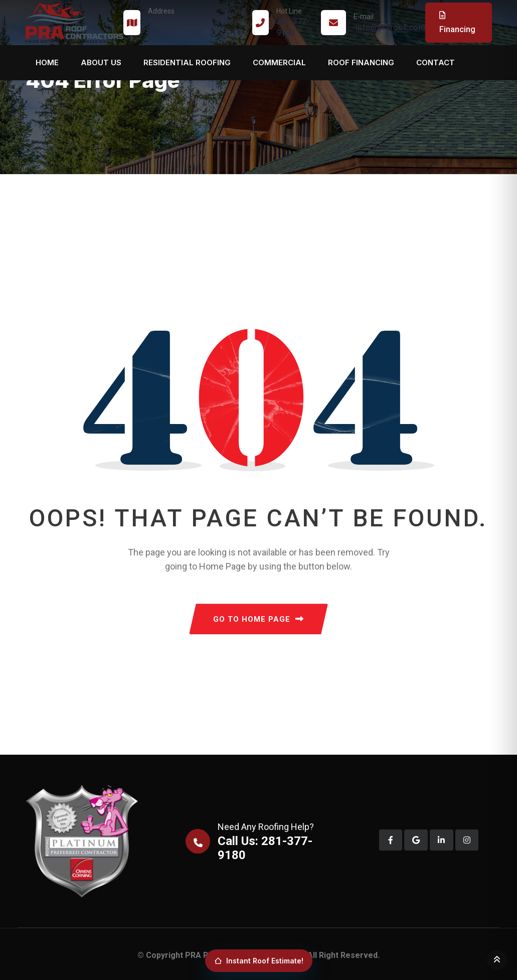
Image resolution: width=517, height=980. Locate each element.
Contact (436, 62)
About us (101, 62)
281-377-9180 (294, 22)
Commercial (279, 62)
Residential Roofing (187, 62)
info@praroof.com (389, 22)
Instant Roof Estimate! (259, 961)
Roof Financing (361, 62)
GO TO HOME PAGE (258, 619)
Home (47, 62)
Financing (457, 23)
